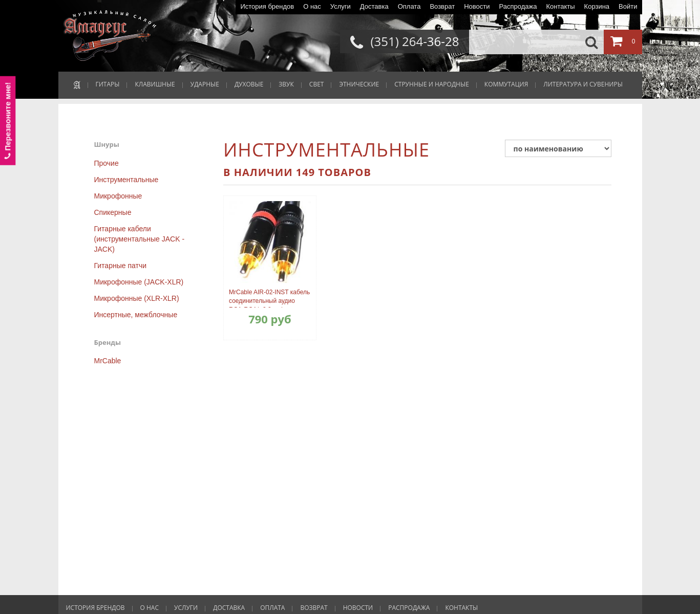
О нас (312, 6)
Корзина (597, 6)
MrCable (108, 361)
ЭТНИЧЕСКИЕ (359, 84)
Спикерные (113, 212)
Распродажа (518, 6)
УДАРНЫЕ (205, 84)
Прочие (107, 163)
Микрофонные (118, 196)
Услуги (341, 6)
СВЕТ (317, 84)
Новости (477, 6)
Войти (628, 6)
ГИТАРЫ (108, 84)
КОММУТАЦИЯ (506, 84)
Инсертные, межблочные (136, 315)
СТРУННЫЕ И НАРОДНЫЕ (432, 84)
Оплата (409, 6)
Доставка (374, 6)
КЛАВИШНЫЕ (155, 84)
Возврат (442, 6)
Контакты (560, 6)
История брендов (267, 6)
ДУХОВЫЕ (249, 84)
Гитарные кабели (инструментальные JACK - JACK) (140, 239)
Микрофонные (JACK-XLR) (139, 282)
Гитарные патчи (121, 266)
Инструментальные (126, 180)
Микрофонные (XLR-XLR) (137, 298)
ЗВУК (286, 84)
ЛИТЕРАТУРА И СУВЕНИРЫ (583, 84)
